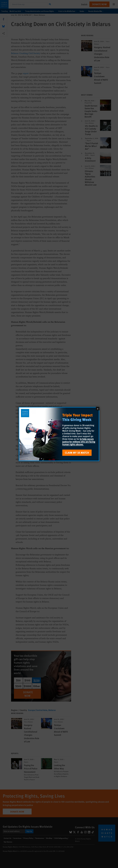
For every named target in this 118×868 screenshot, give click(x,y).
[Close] (98, 409)
